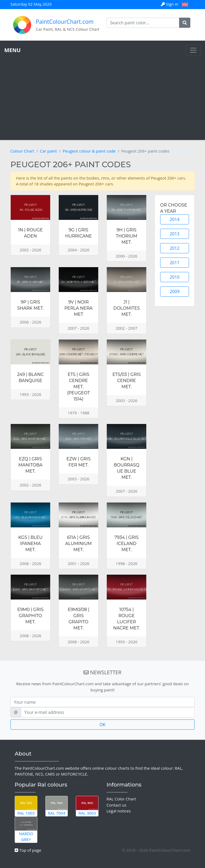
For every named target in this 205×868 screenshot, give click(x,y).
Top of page (28, 850)
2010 (175, 277)
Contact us (116, 805)
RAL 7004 (57, 806)
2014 (175, 219)
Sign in (170, 4)
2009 (175, 291)
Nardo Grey (26, 829)
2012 (175, 248)
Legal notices (119, 811)
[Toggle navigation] (193, 50)
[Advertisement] (102, 96)
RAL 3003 (87, 806)
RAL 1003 (26, 806)
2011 (175, 263)
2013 (175, 234)
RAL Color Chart (121, 799)
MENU (12, 50)
